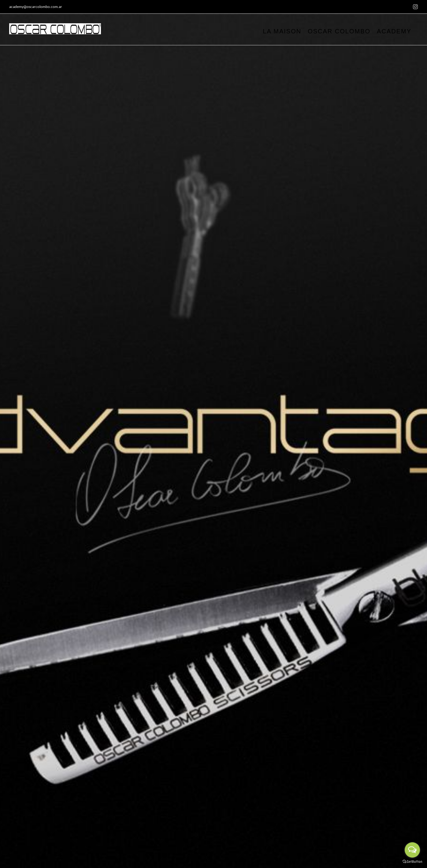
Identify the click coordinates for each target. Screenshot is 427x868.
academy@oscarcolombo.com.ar (36, 7)
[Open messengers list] (412, 850)
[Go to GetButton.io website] (412, 862)
